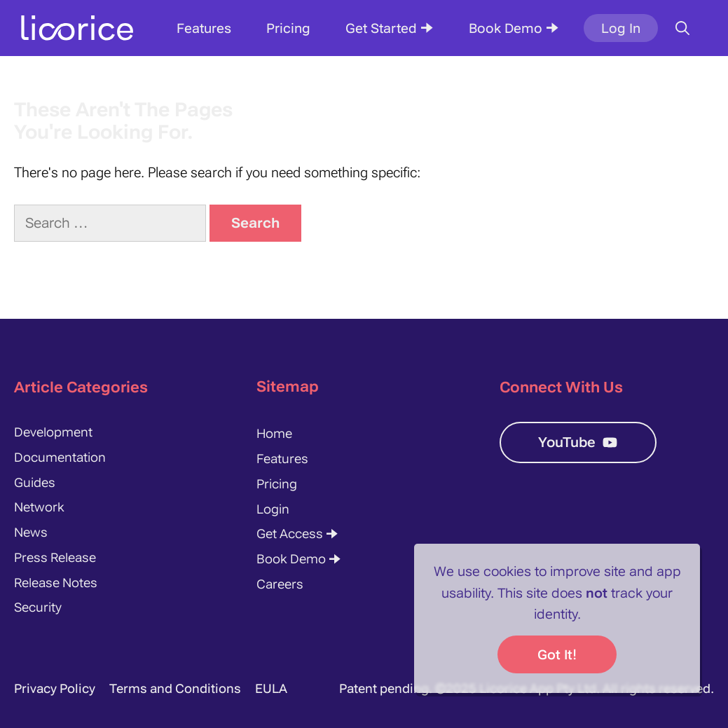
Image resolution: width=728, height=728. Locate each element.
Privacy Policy (55, 688)
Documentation (60, 457)
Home (274, 433)
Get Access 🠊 (297, 534)
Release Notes (56, 583)
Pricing (288, 28)
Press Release (55, 557)
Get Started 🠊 (390, 28)
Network (39, 507)
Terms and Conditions (175, 688)
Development (53, 432)
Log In (621, 28)
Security (38, 607)
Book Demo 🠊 (514, 28)
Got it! (557, 654)
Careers (280, 584)
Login (273, 509)
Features (204, 28)
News (31, 532)
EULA (271, 688)
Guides (35, 482)
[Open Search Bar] (682, 28)
